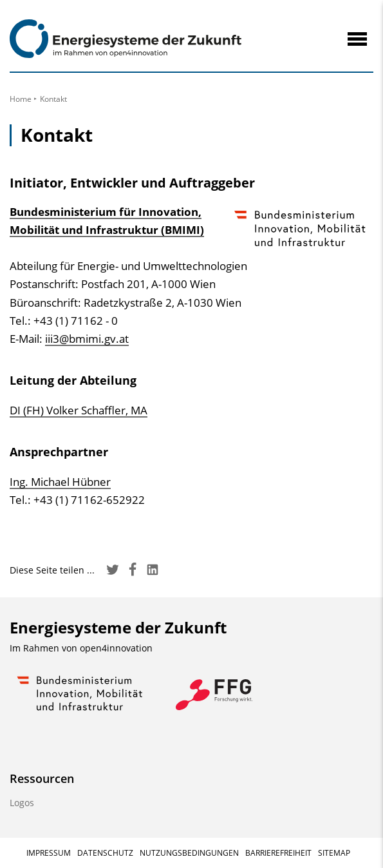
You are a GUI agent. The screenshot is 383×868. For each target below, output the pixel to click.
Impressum (49, 853)
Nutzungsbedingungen (189, 853)
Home (21, 99)
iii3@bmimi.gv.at (87, 339)
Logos (22, 803)
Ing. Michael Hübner (60, 482)
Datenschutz (105, 853)
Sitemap (334, 853)
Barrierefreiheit (278, 853)
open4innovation (116, 648)
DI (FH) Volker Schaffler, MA (79, 410)
